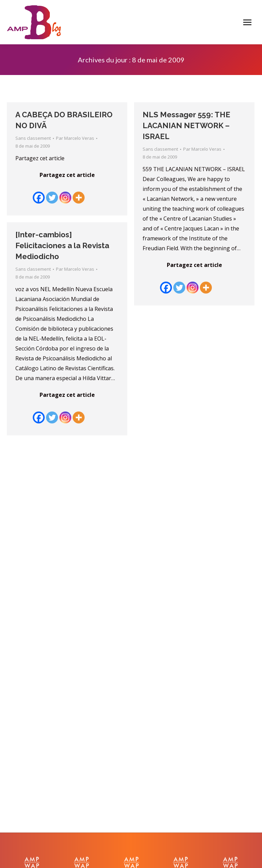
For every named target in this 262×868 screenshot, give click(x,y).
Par (75, 138)
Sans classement (33, 138)
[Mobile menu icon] (247, 22)
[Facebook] (39, 193)
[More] (79, 193)
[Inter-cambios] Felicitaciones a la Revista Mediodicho (62, 245)
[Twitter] (52, 193)
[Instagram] (65, 193)
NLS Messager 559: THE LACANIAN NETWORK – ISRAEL (186, 125)
